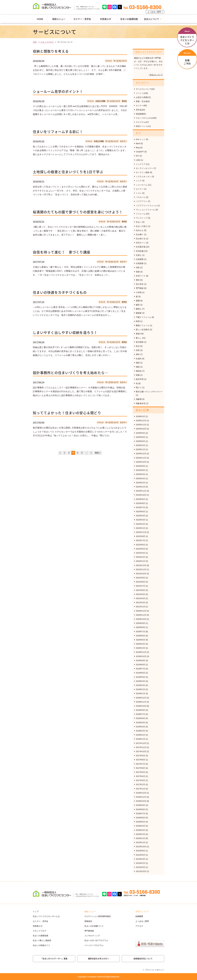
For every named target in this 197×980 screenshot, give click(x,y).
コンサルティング (92, 936)
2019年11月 (141, 652)
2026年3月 (140, 416)
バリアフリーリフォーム (146, 206)
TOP (35, 42)
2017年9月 (140, 756)
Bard (138, 143)
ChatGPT (140, 152)
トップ (36, 911)
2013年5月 (140, 855)
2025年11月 (141, 425)
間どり (139, 388)
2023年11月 (141, 491)
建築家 (139, 313)
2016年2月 (140, 834)
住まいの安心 (142, 226)
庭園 (138, 301)
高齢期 (139, 399)
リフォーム (141, 214)
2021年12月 (141, 565)
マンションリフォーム (145, 210)
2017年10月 (141, 751)
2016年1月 (140, 838)
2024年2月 (140, 483)
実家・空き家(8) (143, 101)
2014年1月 (140, 842)
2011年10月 (141, 871)
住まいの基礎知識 (129, 19)
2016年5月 (140, 822)
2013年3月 (140, 859)
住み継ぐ (140, 234)
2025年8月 (140, 437)
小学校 (139, 292)
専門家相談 (89, 931)
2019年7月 (140, 669)
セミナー (123, 141)
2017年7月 (140, 764)
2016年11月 (141, 797)
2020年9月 (140, 623)
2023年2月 (140, 524)
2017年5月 (140, 772)
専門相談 (140, 288)
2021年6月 (140, 590)
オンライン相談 (143, 172)
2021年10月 (141, 574)
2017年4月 (140, 776)
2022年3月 (140, 553)
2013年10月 (141, 847)
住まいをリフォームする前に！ (58, 132)
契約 (138, 280)
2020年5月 (140, 640)
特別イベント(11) (143, 126)
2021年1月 (140, 607)
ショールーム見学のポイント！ (58, 91)
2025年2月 (140, 445)
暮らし (139, 338)
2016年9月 (140, 805)
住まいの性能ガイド (41, 945)
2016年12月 (141, 793)
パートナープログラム (94, 945)
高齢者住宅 (141, 403)
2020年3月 (140, 644)
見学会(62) (140, 110)
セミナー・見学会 (82, 19)
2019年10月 (141, 656)
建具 (138, 305)
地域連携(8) (141, 114)
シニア (139, 181)
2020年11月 (141, 615)
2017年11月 (141, 747)
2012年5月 (140, 867)
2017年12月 (141, 743)
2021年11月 (141, 569)
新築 (138, 334)
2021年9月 (140, 578)
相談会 (139, 371)
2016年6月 (140, 818)
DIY (137, 156)
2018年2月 (140, 735)
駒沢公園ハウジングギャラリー (149, 392)
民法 (138, 346)
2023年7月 (140, 507)
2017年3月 (140, 780)
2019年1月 (140, 693)
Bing (138, 148)
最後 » (98, 453)
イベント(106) (142, 93)
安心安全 (140, 284)
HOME (40, 19)
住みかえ (140, 230)
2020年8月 (140, 627)
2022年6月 (140, 545)
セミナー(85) (141, 106)
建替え (139, 309)
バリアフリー (142, 201)
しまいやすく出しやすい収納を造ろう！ (65, 332)
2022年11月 (141, 532)
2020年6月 (140, 636)
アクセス (139, 926)
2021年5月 (140, 594)
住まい (139, 222)
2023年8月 (140, 503)
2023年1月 (140, 528)
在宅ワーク (141, 276)
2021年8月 (140, 582)
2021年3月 (140, 602)
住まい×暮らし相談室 (42, 940)
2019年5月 (140, 677)
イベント (109, 61)
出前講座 (140, 263)
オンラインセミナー (144, 168)
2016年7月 (140, 814)
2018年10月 (141, 706)
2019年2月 (140, 689)
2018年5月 (140, 723)
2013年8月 (140, 851)
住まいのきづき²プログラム (96, 940)
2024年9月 (140, 466)
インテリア (141, 164)
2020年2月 (140, 648)
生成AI (139, 359)
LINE (138, 160)
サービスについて (120, 61)
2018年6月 (140, 718)
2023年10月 (141, 495)
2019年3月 (140, 685)
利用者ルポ (106, 19)
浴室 (138, 350)
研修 (138, 375)
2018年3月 (140, 731)
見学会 (124, 101)
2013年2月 (140, 863)
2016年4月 (140, 826)
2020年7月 (140, 632)
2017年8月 (140, 760)
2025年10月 (141, 429)
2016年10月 (141, 801)
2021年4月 (140, 598)
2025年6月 (140, 441)
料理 (138, 321)
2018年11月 (141, 702)
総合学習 (140, 379)
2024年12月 (141, 454)
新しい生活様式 (143, 330)
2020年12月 (141, 611)
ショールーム (142, 185)
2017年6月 (140, 768)
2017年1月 (140, 789)
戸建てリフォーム (144, 317)
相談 (138, 367)
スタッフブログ (47, 42)
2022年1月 (140, 561)
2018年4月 (140, 727)
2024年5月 (140, 474)
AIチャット (141, 139)
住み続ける (141, 239)
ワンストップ (142, 218)
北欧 (138, 267)
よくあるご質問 (154, 12)
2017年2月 (140, 784)
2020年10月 (141, 619)
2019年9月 (140, 660)
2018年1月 (140, 739)
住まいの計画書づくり (94, 926)
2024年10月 (141, 462)
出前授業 (140, 259)
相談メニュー (59, 19)
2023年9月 (140, 499)
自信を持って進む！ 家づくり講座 (62, 252)
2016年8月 (140, 809)
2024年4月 (140, 478)
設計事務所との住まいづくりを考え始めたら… (71, 373)
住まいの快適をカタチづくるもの (60, 292)
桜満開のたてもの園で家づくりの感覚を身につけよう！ (78, 212)
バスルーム (141, 197)
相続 (138, 363)
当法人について (151, 19)
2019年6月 (140, 673)
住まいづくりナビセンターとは (46, 916)
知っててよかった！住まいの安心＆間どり (67, 413)
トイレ (139, 193)
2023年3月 (140, 520)
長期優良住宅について (143, 958)
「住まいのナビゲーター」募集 (54, 958)
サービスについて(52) (145, 89)
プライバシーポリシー (155, 970)
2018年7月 (140, 714)
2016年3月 (140, 830)
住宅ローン (141, 243)
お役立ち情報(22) (143, 97)
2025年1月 (140, 449)
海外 (138, 354)
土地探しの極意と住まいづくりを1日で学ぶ (68, 172)
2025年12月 (141, 421)
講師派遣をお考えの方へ (99, 958)
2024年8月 (140, 470)
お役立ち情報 (100, 101)
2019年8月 (140, 665)
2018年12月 (141, 698)
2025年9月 (140, 433)
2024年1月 (140, 487)
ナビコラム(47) (142, 122)
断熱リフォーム (143, 325)
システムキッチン (144, 176)
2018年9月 (140, 710)
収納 (138, 272)
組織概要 (139, 916)
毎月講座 (140, 342)
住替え (139, 255)
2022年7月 (140, 540)
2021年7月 (140, 586)
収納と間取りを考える (51, 51)
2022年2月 (140, 557)
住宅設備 (140, 251)
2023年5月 (140, 516)
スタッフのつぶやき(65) (146, 118)
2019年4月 (140, 681)
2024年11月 (141, 458)
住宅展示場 (141, 247)
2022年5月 (140, 549)
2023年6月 (140, 512)
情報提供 (88, 921)
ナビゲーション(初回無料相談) (97, 916)
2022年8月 (140, 536)
